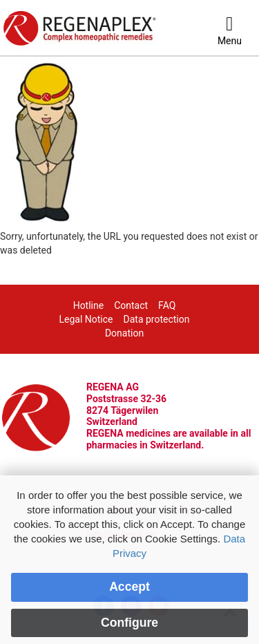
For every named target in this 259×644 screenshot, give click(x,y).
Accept (129, 587)
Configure (129, 623)
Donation (124, 333)
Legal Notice (86, 319)
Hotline (89, 305)
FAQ (167, 305)
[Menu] (230, 31)
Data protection (157, 319)
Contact (131, 305)
